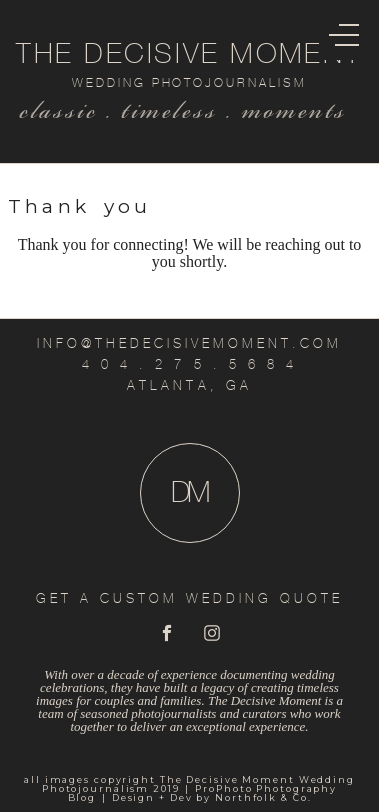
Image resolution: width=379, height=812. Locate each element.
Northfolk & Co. (263, 797)
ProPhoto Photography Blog (203, 793)
